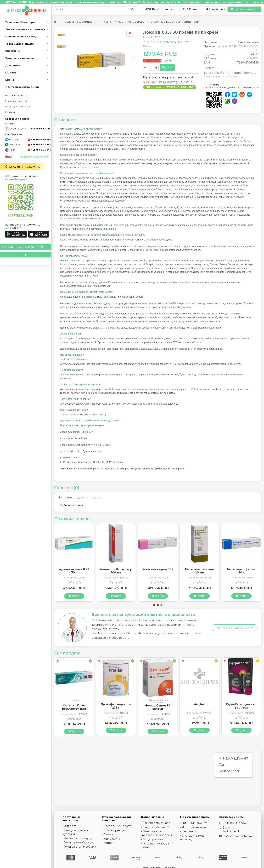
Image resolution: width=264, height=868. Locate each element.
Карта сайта (112, 839)
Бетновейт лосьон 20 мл (200, 571)
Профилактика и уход (21, 37)
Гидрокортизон (244, 73)
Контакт (10, 112)
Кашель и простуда (78, 838)
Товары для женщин (19, 44)
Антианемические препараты (159, 701)
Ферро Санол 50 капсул (158, 707)
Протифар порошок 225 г (116, 706)
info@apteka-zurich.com (34, 157)
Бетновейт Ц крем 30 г (241, 571)
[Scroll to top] (26, 255)
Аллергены (72, 826)
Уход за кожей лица (79, 843)
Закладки (189, 831)
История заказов (194, 827)
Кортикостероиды (131, 22)
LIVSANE (11, 73)
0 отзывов (167, 42)
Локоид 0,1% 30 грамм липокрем (175, 22)
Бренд (10, 80)
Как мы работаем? (156, 827)
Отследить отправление (23, 167)
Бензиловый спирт (218, 73)
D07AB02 (252, 58)
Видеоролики (153, 839)
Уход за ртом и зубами (80, 847)
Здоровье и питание (20, 58)
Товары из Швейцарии (21, 22)
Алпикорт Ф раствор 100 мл (116, 571)
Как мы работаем (16, 101)
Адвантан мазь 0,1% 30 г (74, 571)
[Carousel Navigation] (104, 55)
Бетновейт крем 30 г (158, 569)
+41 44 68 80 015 (40, 129)
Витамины (12, 51)
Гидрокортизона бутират (222, 76)
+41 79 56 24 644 (40, 139)
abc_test (200, 704)
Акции (108, 834)
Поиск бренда (114, 830)
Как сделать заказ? (156, 823)
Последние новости (18, 107)
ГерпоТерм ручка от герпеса (241, 706)
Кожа (107, 22)
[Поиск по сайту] (133, 9)
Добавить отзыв (71, 505)
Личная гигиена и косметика (25, 29)
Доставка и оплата (17, 96)
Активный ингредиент (22, 87)
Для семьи (13, 65)
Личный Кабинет (194, 823)
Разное (75, 700)
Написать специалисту (235, 628)
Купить (167, 67)
